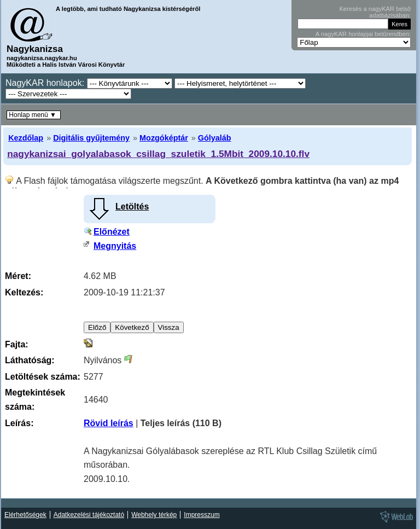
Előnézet (112, 232)
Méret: (18, 276)
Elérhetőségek (25, 515)
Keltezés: (24, 292)
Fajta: (17, 344)
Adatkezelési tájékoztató (89, 515)
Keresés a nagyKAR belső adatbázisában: (375, 12)
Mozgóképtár (164, 138)
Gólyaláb (215, 138)
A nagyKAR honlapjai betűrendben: (363, 34)
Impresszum (202, 515)
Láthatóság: (30, 360)
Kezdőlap (26, 138)
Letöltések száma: (43, 377)
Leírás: (19, 423)
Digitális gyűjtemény (91, 138)
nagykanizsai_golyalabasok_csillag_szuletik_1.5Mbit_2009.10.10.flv (158, 154)
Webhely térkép (154, 515)
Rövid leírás (109, 423)
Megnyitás (115, 246)
